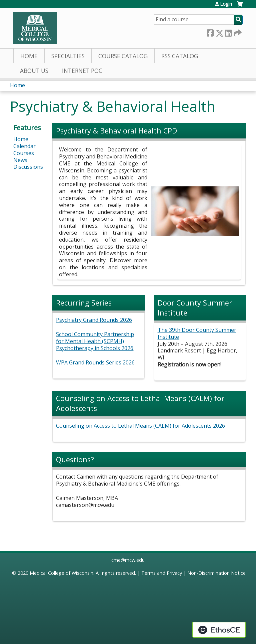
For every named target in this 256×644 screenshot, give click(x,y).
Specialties (68, 56)
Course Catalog (123, 56)
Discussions (28, 167)
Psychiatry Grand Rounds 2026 (94, 320)
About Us (34, 71)
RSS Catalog (180, 56)
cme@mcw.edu (128, 560)
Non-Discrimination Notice (216, 573)
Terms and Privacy (162, 573)
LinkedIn (228, 32)
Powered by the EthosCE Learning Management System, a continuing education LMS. (219, 630)
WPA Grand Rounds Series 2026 (95, 362)
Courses (24, 153)
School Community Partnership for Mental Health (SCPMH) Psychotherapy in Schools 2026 (95, 341)
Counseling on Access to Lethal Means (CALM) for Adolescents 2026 (140, 426)
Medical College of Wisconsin (61, 573)
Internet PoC (82, 71)
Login (226, 4)
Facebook (210, 32)
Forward (237, 32)
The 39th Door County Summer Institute (197, 333)
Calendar (24, 146)
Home (29, 56)
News (20, 160)
